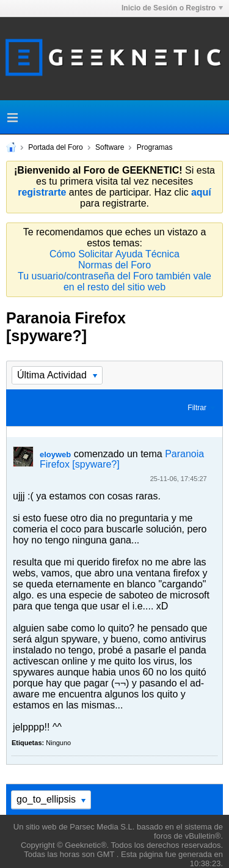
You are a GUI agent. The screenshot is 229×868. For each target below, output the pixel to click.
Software (110, 147)
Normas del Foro (114, 265)
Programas (155, 147)
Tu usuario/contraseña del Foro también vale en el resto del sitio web (114, 281)
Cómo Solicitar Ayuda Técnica (114, 254)
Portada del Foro (55, 147)
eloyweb (55, 454)
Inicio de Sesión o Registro (172, 8)
